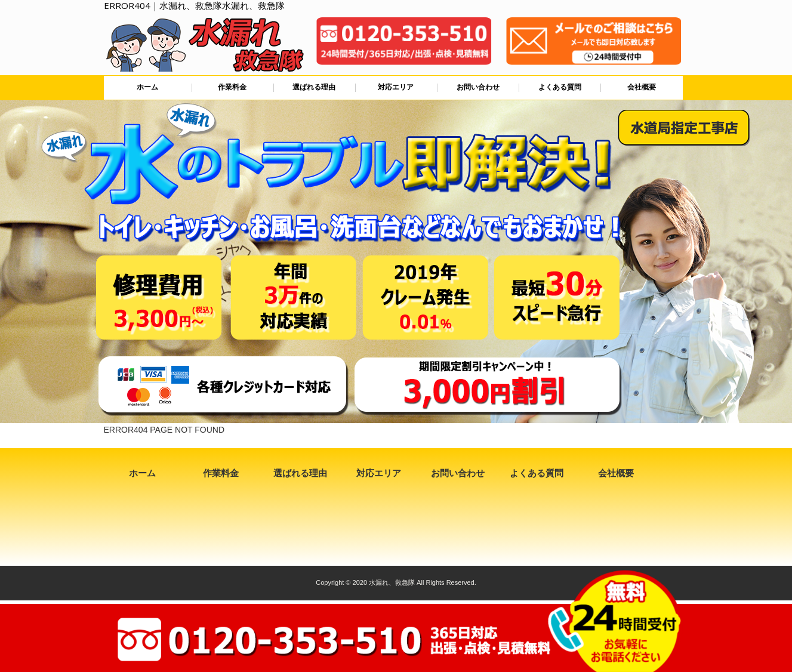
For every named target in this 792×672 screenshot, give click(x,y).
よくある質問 (560, 87)
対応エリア (396, 87)
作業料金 (232, 87)
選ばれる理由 (314, 87)
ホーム (147, 87)
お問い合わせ (478, 87)
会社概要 (642, 87)
